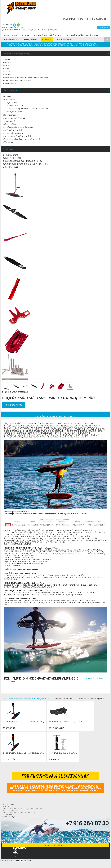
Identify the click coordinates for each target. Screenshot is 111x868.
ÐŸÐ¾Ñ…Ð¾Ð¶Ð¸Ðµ (63, 698)
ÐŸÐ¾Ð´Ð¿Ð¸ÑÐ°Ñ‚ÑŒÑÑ (55, 845)
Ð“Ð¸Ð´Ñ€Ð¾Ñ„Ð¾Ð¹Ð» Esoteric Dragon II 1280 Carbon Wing (23, 753)
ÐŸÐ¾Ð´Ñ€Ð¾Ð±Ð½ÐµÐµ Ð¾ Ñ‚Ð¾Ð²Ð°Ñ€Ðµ (56, 416)
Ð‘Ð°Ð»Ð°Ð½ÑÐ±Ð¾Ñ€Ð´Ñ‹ (13, 133)
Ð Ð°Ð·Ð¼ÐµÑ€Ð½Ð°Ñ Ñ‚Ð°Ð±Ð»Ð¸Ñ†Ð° (17, 80)
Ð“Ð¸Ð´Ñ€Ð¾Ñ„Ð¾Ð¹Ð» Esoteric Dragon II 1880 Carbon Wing (23, 722)
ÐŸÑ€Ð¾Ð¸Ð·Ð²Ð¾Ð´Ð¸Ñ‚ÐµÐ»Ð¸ (16, 53)
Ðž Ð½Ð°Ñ (26, 35)
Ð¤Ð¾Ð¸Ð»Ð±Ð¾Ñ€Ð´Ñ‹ (14, 112)
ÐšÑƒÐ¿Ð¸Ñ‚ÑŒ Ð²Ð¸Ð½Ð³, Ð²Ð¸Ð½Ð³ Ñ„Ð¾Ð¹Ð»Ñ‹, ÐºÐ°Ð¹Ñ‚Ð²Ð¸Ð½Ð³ (72, 43)
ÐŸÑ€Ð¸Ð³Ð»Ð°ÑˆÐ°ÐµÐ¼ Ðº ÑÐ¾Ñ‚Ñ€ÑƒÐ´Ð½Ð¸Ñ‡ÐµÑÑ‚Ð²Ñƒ (26, 77)
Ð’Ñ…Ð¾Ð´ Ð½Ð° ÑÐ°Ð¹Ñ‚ (73, 19)
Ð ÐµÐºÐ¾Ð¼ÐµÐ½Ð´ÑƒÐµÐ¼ (91, 698)
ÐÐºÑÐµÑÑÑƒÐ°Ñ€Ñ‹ (13, 130)
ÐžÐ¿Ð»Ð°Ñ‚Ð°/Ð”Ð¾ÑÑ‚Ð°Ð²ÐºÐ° (48, 35)
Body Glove (7, 74)
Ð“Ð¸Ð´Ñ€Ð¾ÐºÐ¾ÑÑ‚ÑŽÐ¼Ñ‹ (14, 118)
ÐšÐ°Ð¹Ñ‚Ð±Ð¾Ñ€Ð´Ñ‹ (11, 115)
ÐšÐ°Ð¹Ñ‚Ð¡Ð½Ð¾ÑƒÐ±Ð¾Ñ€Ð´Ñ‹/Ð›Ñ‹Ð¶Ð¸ (18, 127)
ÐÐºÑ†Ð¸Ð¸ (47, 40)
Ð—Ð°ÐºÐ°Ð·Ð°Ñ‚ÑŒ (14, 405)
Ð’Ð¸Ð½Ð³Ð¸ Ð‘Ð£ (12, 103)
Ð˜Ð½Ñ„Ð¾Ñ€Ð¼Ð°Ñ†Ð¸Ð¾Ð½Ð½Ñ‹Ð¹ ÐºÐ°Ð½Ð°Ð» (20, 813)
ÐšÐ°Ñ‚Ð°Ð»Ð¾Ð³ (11, 35)
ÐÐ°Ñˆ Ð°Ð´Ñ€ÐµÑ (65, 40)
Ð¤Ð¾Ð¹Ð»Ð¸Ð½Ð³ (10, 99)
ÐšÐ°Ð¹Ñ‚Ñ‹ (7, 96)
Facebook (11, 682)
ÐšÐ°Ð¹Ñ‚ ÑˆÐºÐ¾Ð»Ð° (10, 811)
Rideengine (7, 62)
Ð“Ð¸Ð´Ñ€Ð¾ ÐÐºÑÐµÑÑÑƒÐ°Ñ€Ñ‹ (17, 136)
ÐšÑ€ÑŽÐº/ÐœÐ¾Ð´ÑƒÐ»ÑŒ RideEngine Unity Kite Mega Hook (70, 722)
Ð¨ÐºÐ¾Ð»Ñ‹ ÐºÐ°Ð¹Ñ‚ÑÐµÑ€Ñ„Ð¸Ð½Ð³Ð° (82, 35)
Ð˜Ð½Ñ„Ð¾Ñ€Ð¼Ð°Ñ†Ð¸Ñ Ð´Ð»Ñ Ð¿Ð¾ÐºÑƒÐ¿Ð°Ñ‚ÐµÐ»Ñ (23, 809)
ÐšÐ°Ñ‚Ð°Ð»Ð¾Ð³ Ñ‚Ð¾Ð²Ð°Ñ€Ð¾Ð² (34, 43)
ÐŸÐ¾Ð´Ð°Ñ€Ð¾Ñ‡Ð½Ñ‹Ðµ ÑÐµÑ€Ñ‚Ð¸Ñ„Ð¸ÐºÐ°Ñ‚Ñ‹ (22, 139)
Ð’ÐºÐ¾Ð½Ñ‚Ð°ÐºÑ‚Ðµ (93, 678)
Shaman (6, 65)
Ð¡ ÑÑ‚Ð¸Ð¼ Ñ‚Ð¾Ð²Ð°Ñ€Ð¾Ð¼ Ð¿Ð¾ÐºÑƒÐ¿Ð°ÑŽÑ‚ (27, 698)
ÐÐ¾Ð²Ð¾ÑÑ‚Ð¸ (12, 40)
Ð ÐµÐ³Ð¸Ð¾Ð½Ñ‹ (30, 40)
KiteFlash (7, 71)
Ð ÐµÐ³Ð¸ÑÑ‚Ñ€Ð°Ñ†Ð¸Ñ (97, 19)
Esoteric (6, 68)
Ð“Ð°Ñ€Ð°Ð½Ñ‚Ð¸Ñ (10, 84)
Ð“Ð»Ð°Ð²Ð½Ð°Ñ (13, 43)
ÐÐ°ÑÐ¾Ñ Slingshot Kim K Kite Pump (63, 753)
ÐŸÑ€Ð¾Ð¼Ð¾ (9, 142)
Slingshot (7, 59)
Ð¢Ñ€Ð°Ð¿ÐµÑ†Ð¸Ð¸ (10, 124)
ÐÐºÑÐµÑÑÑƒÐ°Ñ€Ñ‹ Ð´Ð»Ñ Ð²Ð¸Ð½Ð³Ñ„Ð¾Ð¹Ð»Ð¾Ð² (27, 109)
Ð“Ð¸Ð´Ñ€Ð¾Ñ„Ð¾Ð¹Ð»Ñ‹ (15, 106)
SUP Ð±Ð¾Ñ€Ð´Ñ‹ (9, 121)
